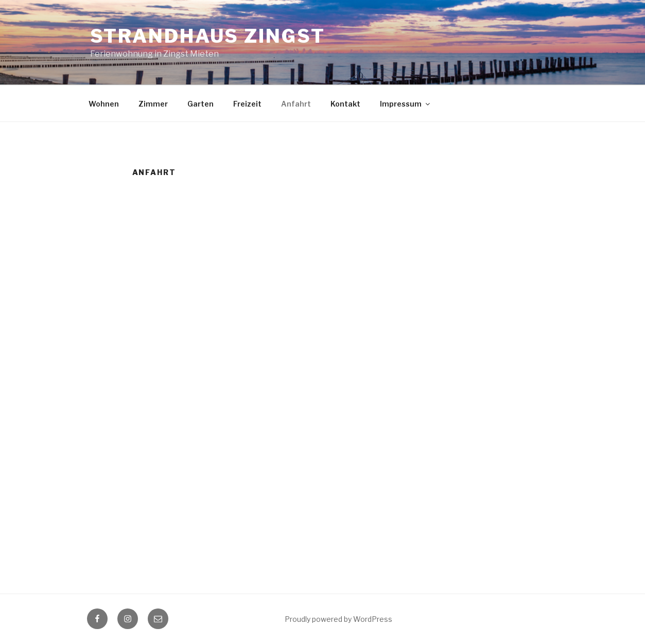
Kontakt (345, 104)
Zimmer (153, 104)
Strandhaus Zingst (208, 36)
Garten (201, 104)
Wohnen (104, 104)
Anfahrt (296, 104)
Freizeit (247, 104)
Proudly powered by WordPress (338, 619)
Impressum (406, 104)
